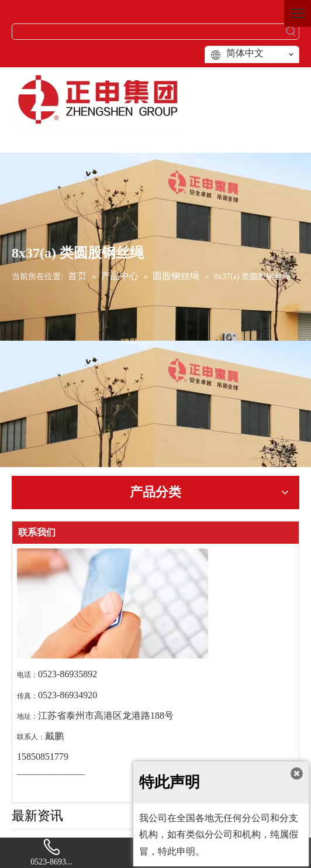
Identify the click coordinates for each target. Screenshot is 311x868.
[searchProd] (148, 32)
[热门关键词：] (291, 32)
